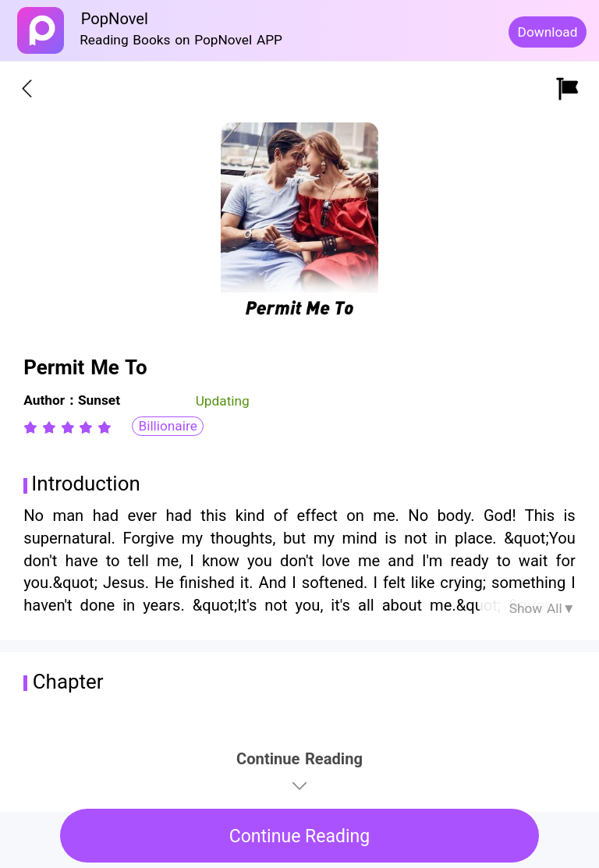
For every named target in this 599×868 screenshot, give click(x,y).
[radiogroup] (67, 427)
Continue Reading (300, 836)
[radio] (33, 427)
